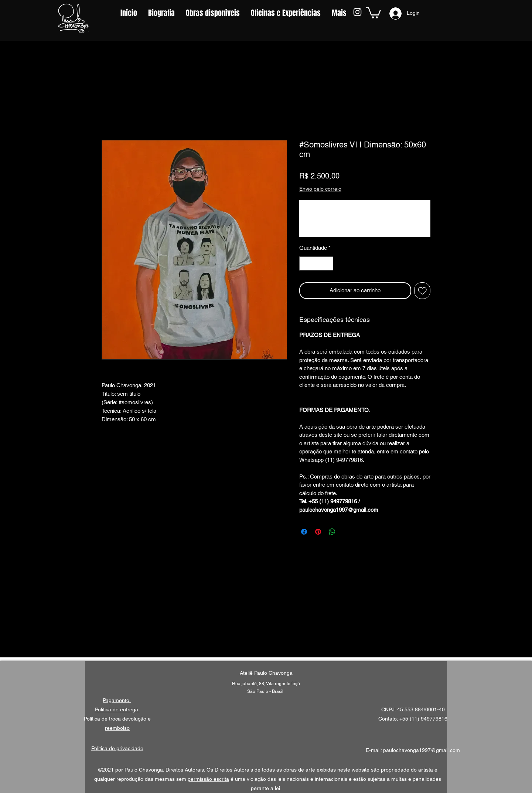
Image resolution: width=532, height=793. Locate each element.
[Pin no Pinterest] (318, 532)
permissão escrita (208, 779)
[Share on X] (346, 532)
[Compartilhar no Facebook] (304, 532)
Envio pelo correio (320, 189)
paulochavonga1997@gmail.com (422, 750)
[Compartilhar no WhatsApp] (332, 532)
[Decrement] (305, 264)
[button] (374, 12)
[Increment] (328, 264)
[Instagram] (357, 12)
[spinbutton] (316, 264)
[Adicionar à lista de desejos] (422, 291)
